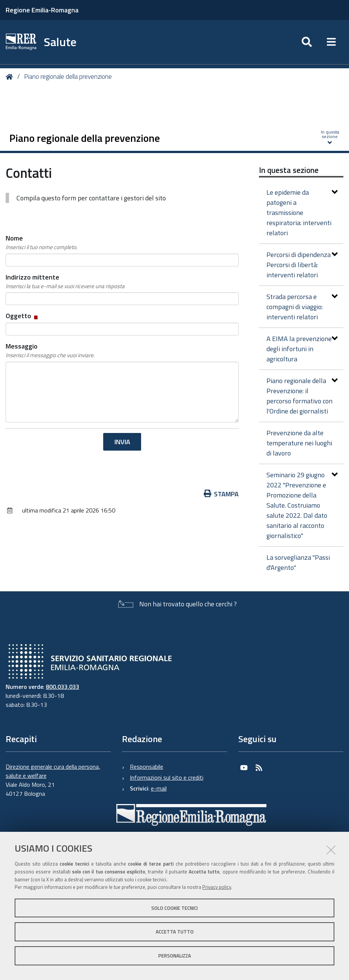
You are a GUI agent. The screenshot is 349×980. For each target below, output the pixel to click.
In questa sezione (289, 170)
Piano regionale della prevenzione (68, 77)
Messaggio (50, 350)
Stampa (221, 494)
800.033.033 (62, 687)
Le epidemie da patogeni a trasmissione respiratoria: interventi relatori (302, 213)
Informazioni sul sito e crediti (167, 777)
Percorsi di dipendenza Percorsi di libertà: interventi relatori (302, 265)
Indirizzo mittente (65, 281)
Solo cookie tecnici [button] (174, 908)
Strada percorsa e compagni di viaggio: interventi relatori (302, 307)
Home (11, 77)
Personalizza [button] (175, 956)
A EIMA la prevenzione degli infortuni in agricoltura (302, 349)
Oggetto (22, 316)
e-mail (159, 788)
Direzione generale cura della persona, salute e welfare (53, 771)
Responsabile (147, 767)
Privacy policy (217, 887)
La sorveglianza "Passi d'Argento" (298, 562)
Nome (41, 242)
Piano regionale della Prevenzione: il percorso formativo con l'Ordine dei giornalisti (302, 396)
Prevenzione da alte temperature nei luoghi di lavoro (299, 443)
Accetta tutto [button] (175, 932)
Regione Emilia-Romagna (42, 10)
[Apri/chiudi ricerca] (307, 42)
